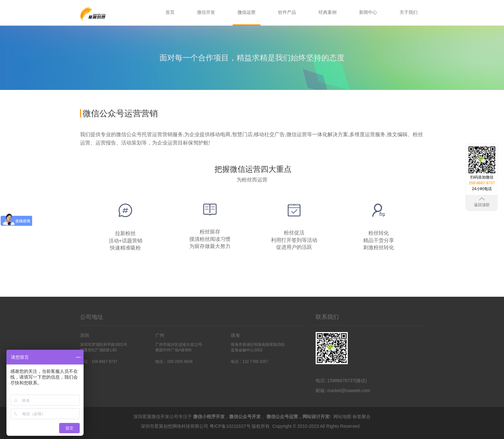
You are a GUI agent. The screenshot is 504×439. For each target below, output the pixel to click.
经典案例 (328, 12)
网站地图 (342, 417)
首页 (170, 12)
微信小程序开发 (209, 417)
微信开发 (206, 12)
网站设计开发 (316, 417)
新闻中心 (368, 12)
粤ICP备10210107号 (230, 426)
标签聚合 (362, 417)
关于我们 (409, 12)
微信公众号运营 (282, 417)
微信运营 (247, 12)
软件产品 (287, 12)
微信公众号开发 (245, 417)
